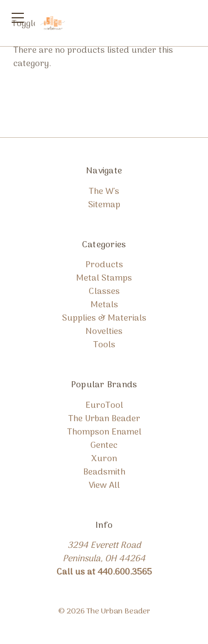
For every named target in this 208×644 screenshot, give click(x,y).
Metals (104, 305)
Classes (104, 292)
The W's (104, 192)
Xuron (104, 459)
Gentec (104, 446)
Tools (104, 345)
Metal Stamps (104, 278)
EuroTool (104, 406)
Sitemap (104, 205)
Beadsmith (104, 472)
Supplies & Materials (104, 318)
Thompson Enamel (104, 432)
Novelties (104, 332)
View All (104, 486)
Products (104, 265)
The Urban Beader (104, 419)
